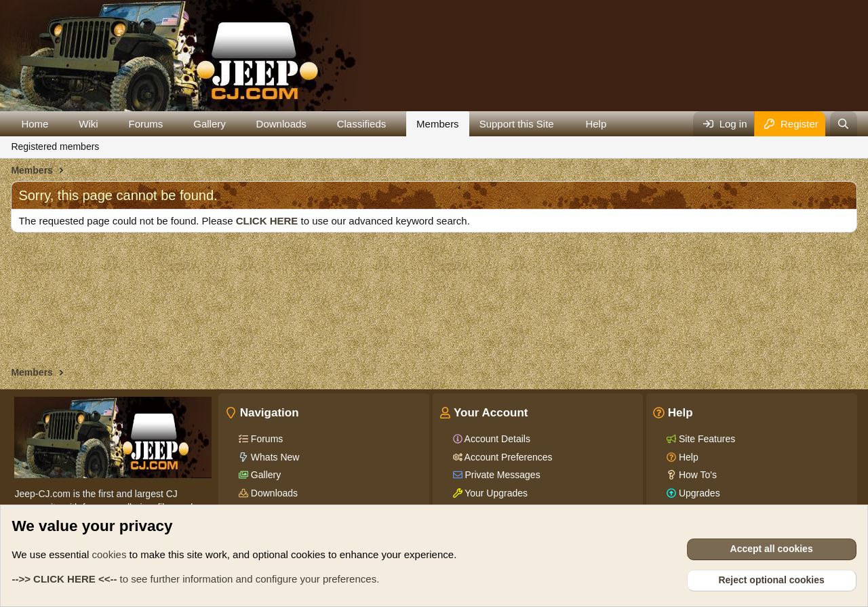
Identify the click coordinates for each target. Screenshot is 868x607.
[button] (59, 124)
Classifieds (362, 124)
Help (596, 124)
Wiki (88, 124)
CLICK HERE (267, 221)
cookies (110, 554)
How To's (696, 475)
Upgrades (698, 493)
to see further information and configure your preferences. (195, 579)
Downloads (281, 124)
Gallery (210, 124)
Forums (146, 124)
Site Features (706, 439)
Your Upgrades (495, 493)
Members (438, 124)
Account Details (496, 439)
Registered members (55, 146)
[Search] (843, 124)
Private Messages (501, 475)
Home (35, 124)
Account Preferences (508, 457)
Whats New (274, 457)
